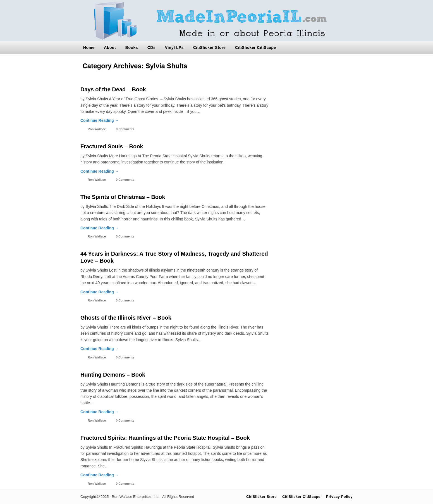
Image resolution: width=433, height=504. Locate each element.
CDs (152, 47)
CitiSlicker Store (210, 47)
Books (132, 47)
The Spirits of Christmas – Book (123, 197)
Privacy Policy (339, 497)
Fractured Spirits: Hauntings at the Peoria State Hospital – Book (165, 438)
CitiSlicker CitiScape (256, 47)
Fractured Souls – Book (112, 146)
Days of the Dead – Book (113, 89)
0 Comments (125, 129)
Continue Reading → (100, 120)
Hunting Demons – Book (113, 375)
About (110, 47)
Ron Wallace (97, 129)
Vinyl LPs (174, 47)
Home (89, 47)
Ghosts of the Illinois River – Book (126, 318)
